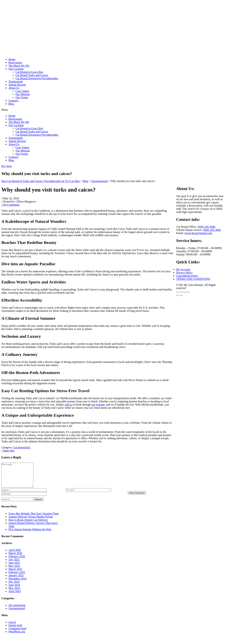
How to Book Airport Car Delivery (28, 525)
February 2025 (17, 577)
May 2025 (14, 571)
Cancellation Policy (187, 276)
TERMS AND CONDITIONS (193, 279)
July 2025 (14, 564)
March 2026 (15, 558)
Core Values (22, 91)
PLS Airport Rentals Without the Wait (30, 534)
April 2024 (15, 596)
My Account (183, 269)
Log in (12, 627)
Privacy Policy (184, 273)
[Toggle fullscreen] (181, 292)
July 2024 (14, 586)
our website (98, 405)
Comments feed (17, 633)
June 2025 (14, 567)
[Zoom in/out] (178, 292)
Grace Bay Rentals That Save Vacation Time (34, 518)
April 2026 (15, 555)
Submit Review (17, 85)
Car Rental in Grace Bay (29, 72)
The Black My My (19, 66)
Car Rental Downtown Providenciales (37, 78)
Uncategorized (17, 613)
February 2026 (17, 561)
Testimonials (16, 82)
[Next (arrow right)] (181, 295)
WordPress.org (17, 636)
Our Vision (22, 97)
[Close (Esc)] (188, 292)
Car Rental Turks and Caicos (32, 75)
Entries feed (15, 630)
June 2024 (14, 590)
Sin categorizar (17, 610)
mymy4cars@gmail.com (198, 233)
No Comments (10, 205)
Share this (8, 451)
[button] (113, 110)
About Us (14, 88)
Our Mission (23, 94)
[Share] (185, 292)
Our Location (16, 69)
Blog (11, 104)
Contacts (13, 101)
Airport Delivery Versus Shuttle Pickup (31, 521)
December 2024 (17, 583)
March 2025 (15, 574)
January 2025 (16, 580)
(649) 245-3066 (207, 227)
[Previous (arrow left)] (178, 295)
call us (68, 405)
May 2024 (14, 593)
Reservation (15, 62)
